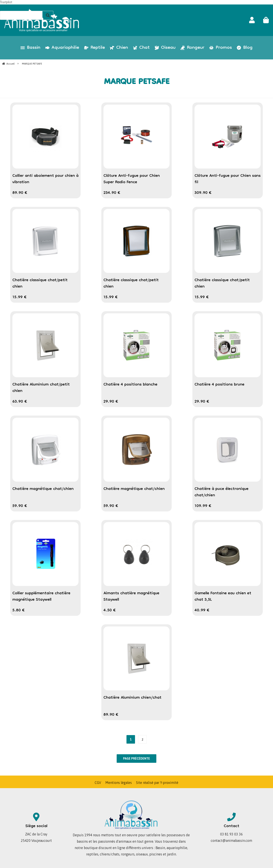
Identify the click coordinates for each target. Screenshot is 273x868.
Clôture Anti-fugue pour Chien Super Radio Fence (132, 179)
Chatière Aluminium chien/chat (132, 698)
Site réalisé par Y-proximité (157, 783)
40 (202, 610)
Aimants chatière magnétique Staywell (131, 597)
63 (20, 402)
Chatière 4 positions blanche (130, 385)
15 (20, 297)
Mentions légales (119, 783)
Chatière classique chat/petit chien (40, 284)
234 (112, 193)
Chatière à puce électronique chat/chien (221, 492)
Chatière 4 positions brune (219, 385)
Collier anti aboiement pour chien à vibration (45, 179)
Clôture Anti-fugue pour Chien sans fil (228, 179)
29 (111, 402)
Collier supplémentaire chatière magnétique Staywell (41, 597)
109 (203, 506)
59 (20, 506)
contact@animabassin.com (231, 841)
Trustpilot (6, 2)
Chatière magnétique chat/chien (43, 489)
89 (20, 193)
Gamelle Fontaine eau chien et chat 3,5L (223, 597)
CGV (98, 783)
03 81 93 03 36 (231, 834)
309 (203, 193)
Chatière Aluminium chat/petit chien (41, 388)
